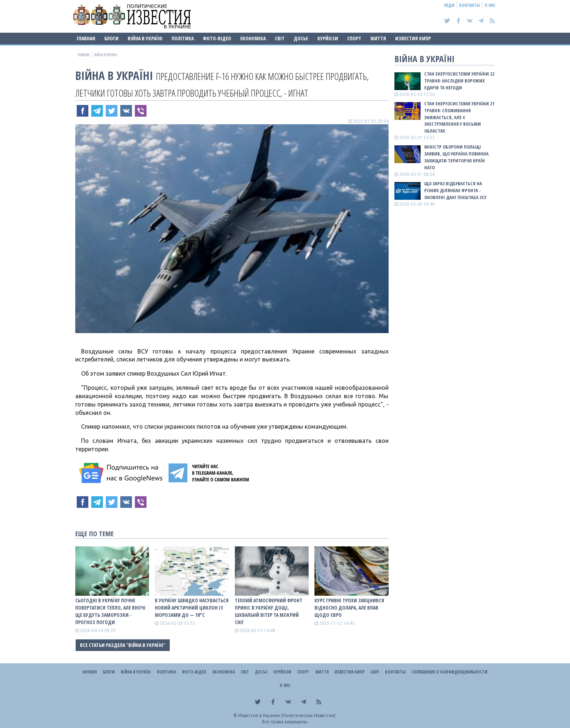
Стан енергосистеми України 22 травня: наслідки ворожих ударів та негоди (459, 81)
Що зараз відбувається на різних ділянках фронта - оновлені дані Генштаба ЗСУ (455, 190)
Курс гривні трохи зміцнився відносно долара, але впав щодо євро (349, 608)
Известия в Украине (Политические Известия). (287, 715)
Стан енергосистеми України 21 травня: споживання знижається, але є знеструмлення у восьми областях (459, 117)
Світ (280, 38)
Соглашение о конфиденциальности (449, 672)
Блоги (111, 38)
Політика (183, 38)
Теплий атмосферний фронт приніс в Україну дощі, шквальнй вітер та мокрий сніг (269, 611)
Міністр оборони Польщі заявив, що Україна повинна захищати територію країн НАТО (456, 157)
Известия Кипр (413, 38)
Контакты (469, 5)
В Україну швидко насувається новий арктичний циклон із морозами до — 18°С (192, 608)
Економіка (253, 38)
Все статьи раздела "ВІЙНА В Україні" (123, 645)
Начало (90, 672)
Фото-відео (217, 38)
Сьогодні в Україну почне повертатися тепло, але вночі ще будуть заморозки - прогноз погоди (110, 611)
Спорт (354, 38)
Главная (86, 38)
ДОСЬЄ (301, 38)
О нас (490, 5)
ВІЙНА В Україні (145, 38)
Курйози (328, 38)
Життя (378, 38)
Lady (375, 672)
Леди (449, 5)
